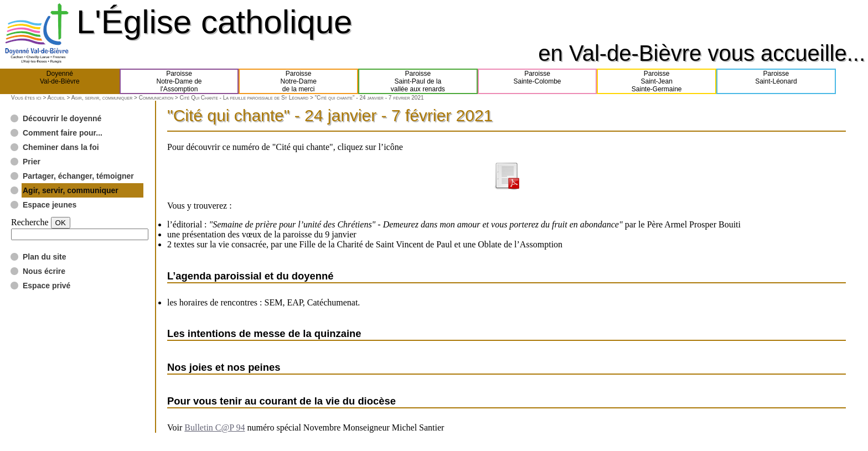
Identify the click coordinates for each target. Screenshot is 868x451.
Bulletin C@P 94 (215, 427)
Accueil (56, 98)
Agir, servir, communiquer (102, 98)
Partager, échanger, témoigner (78, 176)
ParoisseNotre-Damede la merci (299, 81)
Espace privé (46, 286)
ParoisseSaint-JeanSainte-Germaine (657, 81)
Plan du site (45, 257)
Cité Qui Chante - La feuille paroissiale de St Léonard (244, 98)
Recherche (30, 222)
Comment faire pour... (63, 133)
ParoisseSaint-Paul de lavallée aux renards (418, 81)
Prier (32, 162)
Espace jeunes (50, 205)
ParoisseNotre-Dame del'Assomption (179, 81)
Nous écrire (44, 271)
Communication (156, 98)
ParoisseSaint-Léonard (776, 81)
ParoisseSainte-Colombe (538, 81)
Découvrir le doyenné (62, 118)
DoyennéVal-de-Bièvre (60, 81)
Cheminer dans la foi (61, 147)
